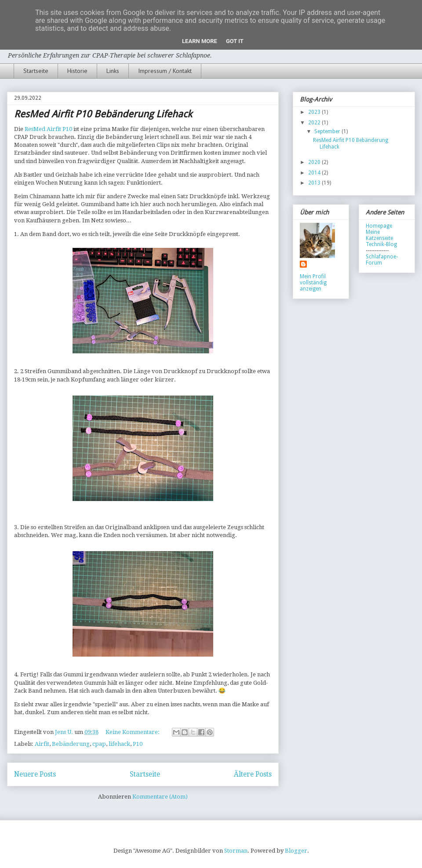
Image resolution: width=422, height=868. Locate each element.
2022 (315, 123)
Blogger (296, 851)
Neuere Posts (35, 774)
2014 (315, 173)
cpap (99, 744)
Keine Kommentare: (133, 732)
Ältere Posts (253, 774)
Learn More (200, 41)
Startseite (36, 71)
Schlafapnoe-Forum (382, 260)
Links (113, 71)
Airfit (42, 744)
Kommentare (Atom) (160, 797)
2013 (315, 183)
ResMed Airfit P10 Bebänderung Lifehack (103, 114)
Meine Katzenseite (379, 235)
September (328, 131)
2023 (315, 112)
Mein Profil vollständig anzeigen (313, 283)
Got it (235, 41)
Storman (236, 851)
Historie (77, 71)
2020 (315, 162)
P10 (138, 744)
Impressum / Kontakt (165, 71)
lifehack (119, 744)
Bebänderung (71, 744)
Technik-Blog (381, 244)
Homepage (379, 226)
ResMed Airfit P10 (48, 129)
